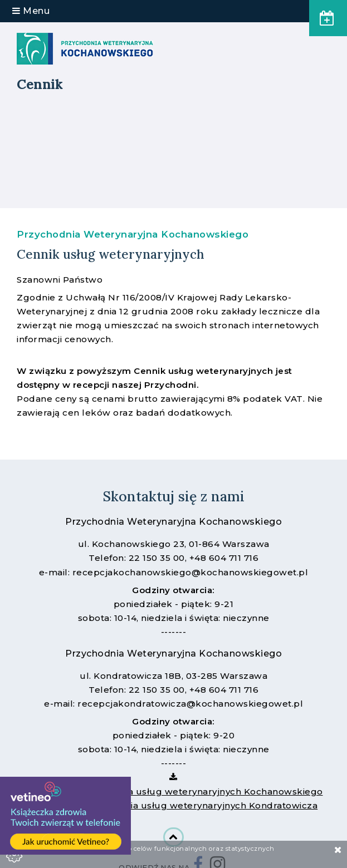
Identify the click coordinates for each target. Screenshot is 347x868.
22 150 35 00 (157, 558)
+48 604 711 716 (224, 558)
